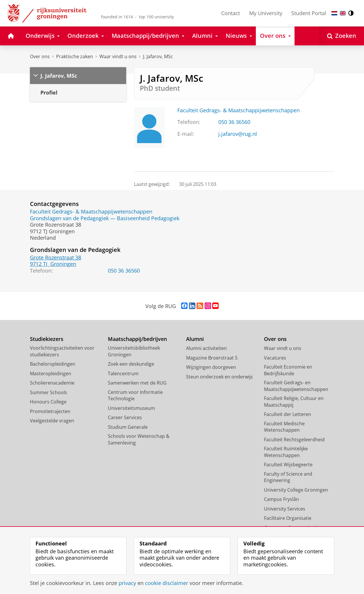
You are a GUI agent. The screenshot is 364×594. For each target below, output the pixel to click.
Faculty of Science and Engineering (288, 477)
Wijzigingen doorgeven (211, 367)
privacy (127, 583)
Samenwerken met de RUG (137, 383)
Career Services (125, 417)
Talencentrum (123, 374)
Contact (231, 13)
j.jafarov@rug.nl (238, 134)
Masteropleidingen (51, 374)
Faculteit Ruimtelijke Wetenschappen (286, 452)
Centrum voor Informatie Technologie (135, 395)
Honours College (48, 402)
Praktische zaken (75, 56)
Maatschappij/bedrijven (137, 339)
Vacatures (275, 358)
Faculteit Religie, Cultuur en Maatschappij (294, 402)
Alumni (195, 339)
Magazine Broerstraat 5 (212, 358)
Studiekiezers (47, 339)
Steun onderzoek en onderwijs (220, 377)
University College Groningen (296, 490)
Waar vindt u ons (118, 56)
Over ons (40, 56)
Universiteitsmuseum (131, 408)
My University (266, 13)
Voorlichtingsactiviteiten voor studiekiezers (62, 351)
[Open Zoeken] (342, 36)
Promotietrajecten (50, 411)
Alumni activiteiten (206, 348)
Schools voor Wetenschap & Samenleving (139, 439)
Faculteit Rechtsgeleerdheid (294, 440)
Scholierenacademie (52, 383)
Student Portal (309, 13)
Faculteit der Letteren (288, 414)
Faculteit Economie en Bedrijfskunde (288, 370)
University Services (285, 509)
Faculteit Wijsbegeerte (288, 465)
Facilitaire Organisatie (288, 518)
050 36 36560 (234, 122)
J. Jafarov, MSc (158, 56)
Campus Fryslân (281, 499)
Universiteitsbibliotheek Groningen (134, 351)
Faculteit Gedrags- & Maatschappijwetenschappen (239, 110)
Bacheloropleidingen (53, 364)
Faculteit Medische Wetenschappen (284, 427)
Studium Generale (128, 427)
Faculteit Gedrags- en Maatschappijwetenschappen (296, 386)
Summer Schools (49, 392)
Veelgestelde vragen (52, 421)
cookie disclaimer (167, 583)
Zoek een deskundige (131, 364)
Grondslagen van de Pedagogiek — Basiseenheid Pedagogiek (105, 218)
